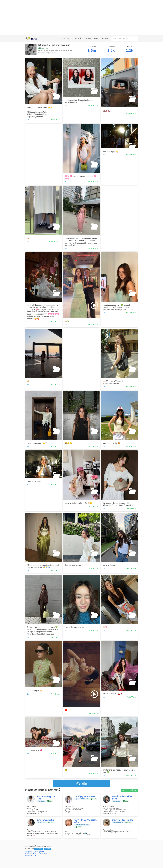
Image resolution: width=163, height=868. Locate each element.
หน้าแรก (66, 38)
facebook (39, 849)
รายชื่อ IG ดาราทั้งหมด (129, 790)
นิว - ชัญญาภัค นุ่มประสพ (85, 796)
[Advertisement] (82, 18)
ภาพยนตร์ (77, 38)
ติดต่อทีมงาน (31, 856)
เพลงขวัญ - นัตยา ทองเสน (123, 820)
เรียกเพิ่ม (82, 784)
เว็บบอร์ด (105, 38)
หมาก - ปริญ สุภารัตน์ (45, 820)
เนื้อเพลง (87, 38)
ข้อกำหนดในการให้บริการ (36, 853)
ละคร (96, 38)
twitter (48, 849)
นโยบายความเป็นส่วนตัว (35, 851)
